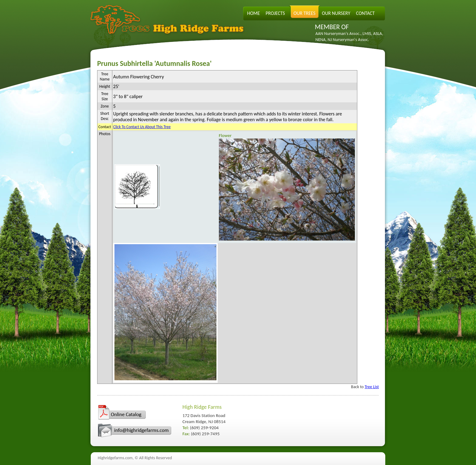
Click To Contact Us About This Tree (142, 127)
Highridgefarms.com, (116, 458)
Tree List (372, 387)
